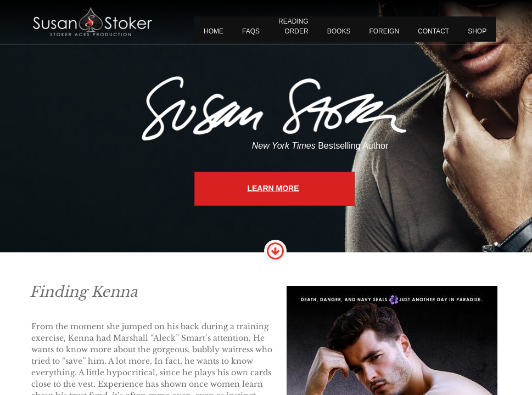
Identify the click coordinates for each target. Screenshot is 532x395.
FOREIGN (384, 31)
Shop (477, 31)
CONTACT (433, 31)
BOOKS (339, 31)
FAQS (251, 31)
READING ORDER (293, 26)
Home (214, 31)
